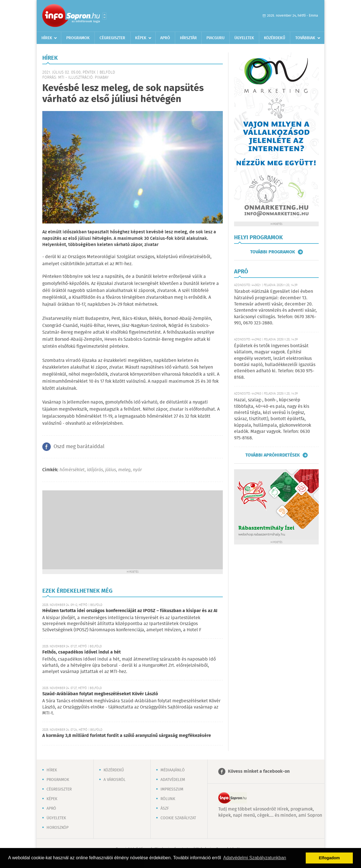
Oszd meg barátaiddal (79, 447)
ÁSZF (165, 809)
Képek (141, 38)
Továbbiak (305, 38)
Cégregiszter (112, 38)
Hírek (47, 38)
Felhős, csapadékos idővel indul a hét (82, 652)
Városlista (104, 16)
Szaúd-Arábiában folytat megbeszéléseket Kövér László (100, 694)
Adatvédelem (173, 780)
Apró (165, 38)
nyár (137, 470)
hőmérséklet (72, 470)
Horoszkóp (58, 828)
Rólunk (168, 799)
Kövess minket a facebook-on (259, 771)
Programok (78, 38)
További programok (273, 252)
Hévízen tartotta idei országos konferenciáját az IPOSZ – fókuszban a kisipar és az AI (130, 611)
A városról (115, 780)
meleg (124, 470)
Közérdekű (275, 38)
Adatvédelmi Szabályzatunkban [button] (255, 858)
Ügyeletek (244, 38)
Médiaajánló (173, 770)
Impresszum (172, 789)
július (111, 470)
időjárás (95, 470)
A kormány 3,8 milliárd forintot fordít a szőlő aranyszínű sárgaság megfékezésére (127, 736)
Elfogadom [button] (329, 858)
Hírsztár (188, 38)
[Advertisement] (133, 530)
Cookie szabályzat (178, 818)
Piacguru (215, 38)
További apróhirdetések (273, 455)
